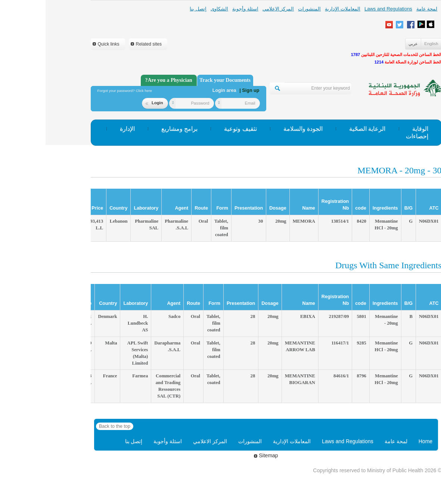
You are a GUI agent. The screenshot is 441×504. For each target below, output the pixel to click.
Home (380, 441)
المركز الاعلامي (233, 9)
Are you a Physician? (123, 80)
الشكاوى (174, 9)
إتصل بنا (153, 9)
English (386, 44)
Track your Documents (179, 80)
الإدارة (82, 129)
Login (108, 103)
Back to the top (69, 426)
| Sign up (204, 90)
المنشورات (264, 9)
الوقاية (375, 129)
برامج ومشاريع (134, 129)
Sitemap (220, 455)
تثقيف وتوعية (195, 129)
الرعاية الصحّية (322, 129)
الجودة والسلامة (257, 129)
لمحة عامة (381, 9)
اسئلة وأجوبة (200, 9)
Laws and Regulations (343, 9)
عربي (368, 44)
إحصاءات (372, 136)
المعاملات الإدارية (297, 9)
